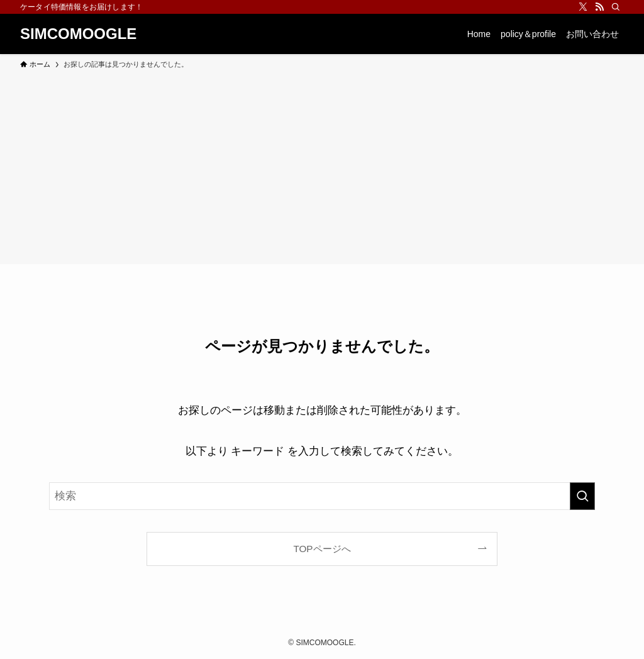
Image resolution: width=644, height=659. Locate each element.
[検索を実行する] (582, 496)
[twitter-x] (583, 7)
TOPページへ (322, 549)
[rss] (599, 7)
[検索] (616, 7)
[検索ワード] (322, 496)
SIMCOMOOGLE (78, 34)
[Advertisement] (322, 165)
